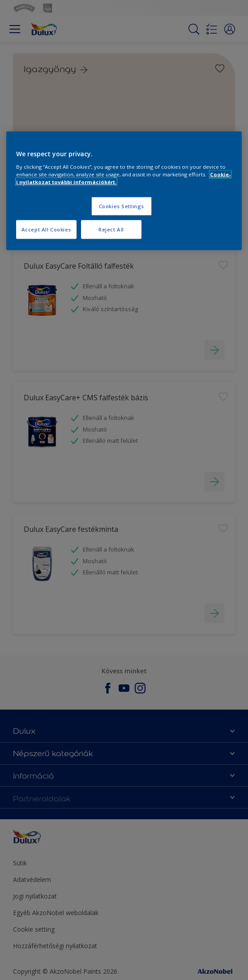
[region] (124, 191)
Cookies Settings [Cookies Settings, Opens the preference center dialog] (122, 206)
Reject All (111, 229)
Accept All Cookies (46, 229)
